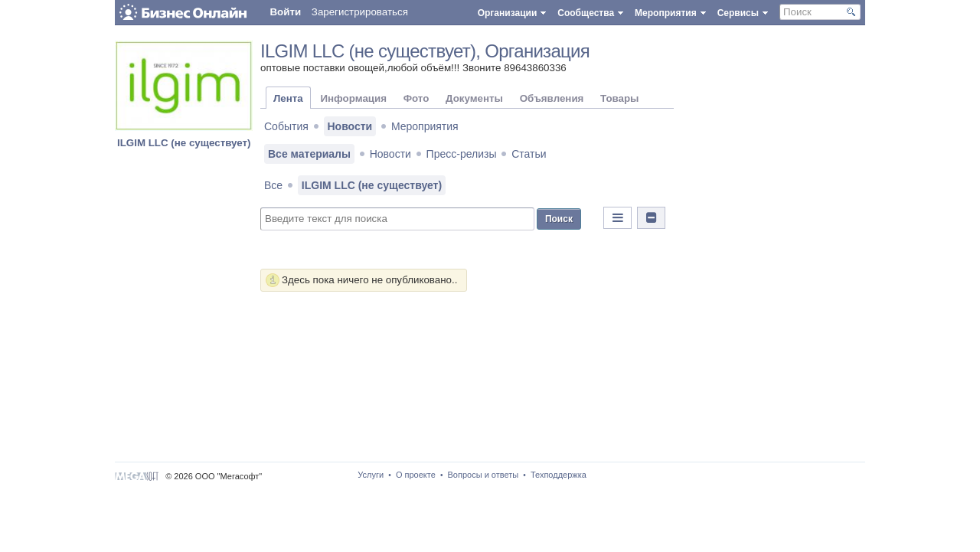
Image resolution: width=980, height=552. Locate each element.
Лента (288, 98)
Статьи (529, 154)
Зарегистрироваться (360, 12)
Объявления (552, 98)
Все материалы (309, 154)
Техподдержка (559, 475)
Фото (416, 98)
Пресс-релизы (462, 154)
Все (273, 185)
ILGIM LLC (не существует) (184, 143)
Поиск (559, 219)
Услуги (371, 475)
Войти (285, 12)
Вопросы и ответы (483, 475)
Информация (353, 98)
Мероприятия (425, 126)
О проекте (416, 475)
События (286, 126)
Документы (474, 98)
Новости (350, 126)
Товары (619, 98)
